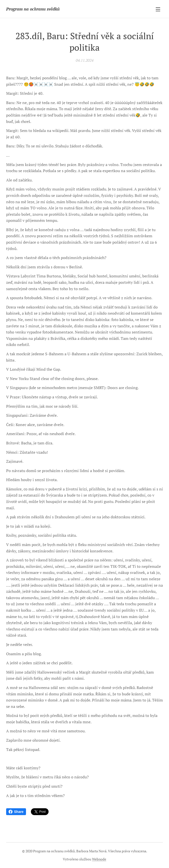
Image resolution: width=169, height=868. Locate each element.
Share (16, 812)
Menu (158, 9)
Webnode (99, 859)
